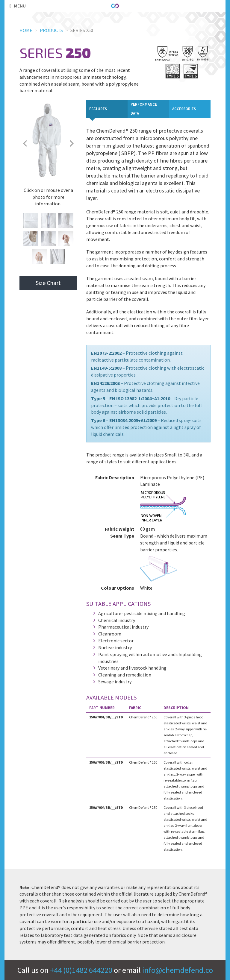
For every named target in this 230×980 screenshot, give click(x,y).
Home (26, 30)
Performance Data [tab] (144, 109)
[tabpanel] (148, 490)
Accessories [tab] (184, 109)
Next (72, 143)
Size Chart (48, 283)
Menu (17, 6)
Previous (25, 143)
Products (51, 30)
